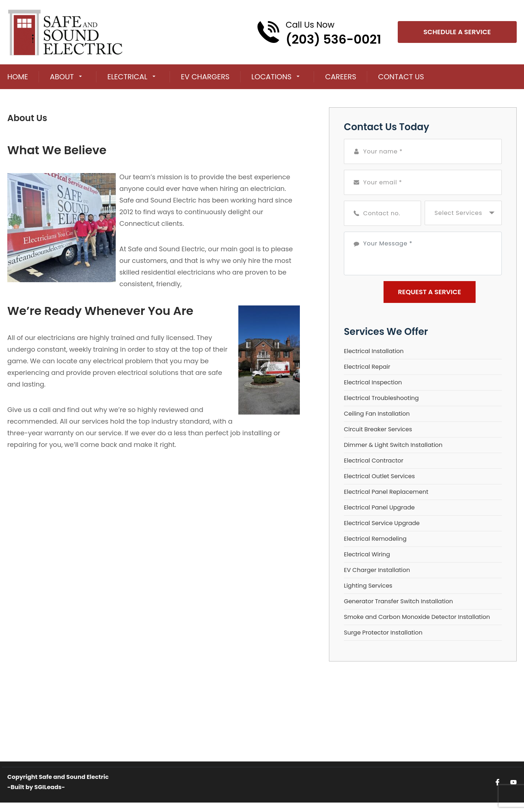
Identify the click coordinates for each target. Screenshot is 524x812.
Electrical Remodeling (375, 539)
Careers (341, 77)
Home (18, 77)
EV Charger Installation (377, 570)
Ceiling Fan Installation (377, 414)
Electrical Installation (374, 351)
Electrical (127, 77)
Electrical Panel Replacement (386, 492)
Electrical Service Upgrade (382, 523)
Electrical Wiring (367, 554)
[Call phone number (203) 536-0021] (319, 32)
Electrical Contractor (374, 461)
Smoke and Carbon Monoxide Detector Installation (417, 617)
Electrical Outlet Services (379, 476)
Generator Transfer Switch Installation (398, 601)
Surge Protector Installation (383, 633)
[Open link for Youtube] (513, 782)
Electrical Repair (367, 367)
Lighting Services (368, 586)
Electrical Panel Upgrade (379, 507)
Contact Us (401, 77)
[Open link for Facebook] (497, 782)
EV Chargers (205, 77)
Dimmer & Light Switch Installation (393, 445)
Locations (272, 77)
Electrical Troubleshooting (381, 398)
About (62, 77)
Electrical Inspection (373, 382)
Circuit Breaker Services (378, 429)
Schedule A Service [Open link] (457, 32)
